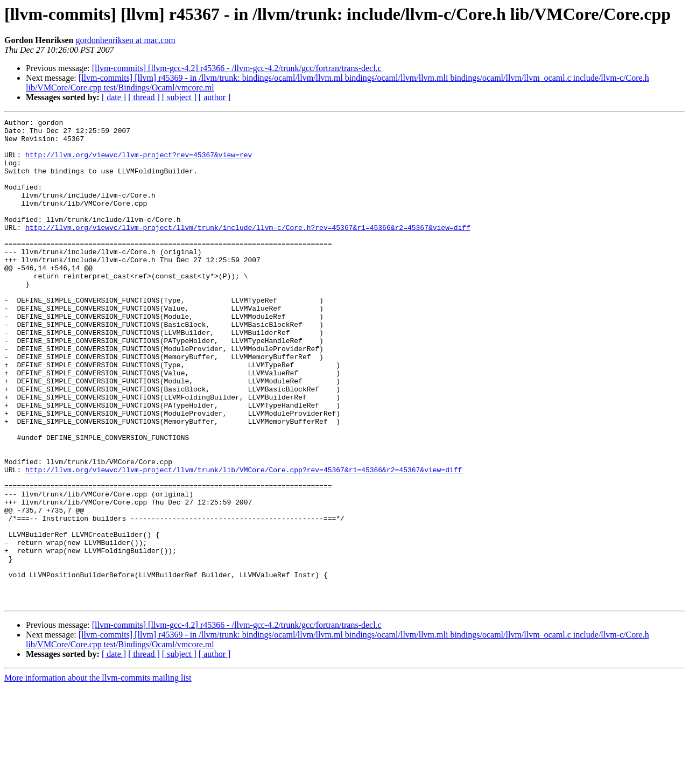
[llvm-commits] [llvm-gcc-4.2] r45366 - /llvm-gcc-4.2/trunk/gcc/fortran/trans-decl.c (237, 68)
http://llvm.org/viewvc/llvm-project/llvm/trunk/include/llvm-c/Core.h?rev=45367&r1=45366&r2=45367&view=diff (248, 250)
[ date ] (114, 97)
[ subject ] (179, 97)
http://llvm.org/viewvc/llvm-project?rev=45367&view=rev (139, 163)
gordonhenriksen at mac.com (125, 40)
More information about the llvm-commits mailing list (98, 775)
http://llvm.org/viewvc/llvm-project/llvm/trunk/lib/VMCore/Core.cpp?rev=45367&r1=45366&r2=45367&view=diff (244, 541)
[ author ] (215, 97)
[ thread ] (144, 97)
